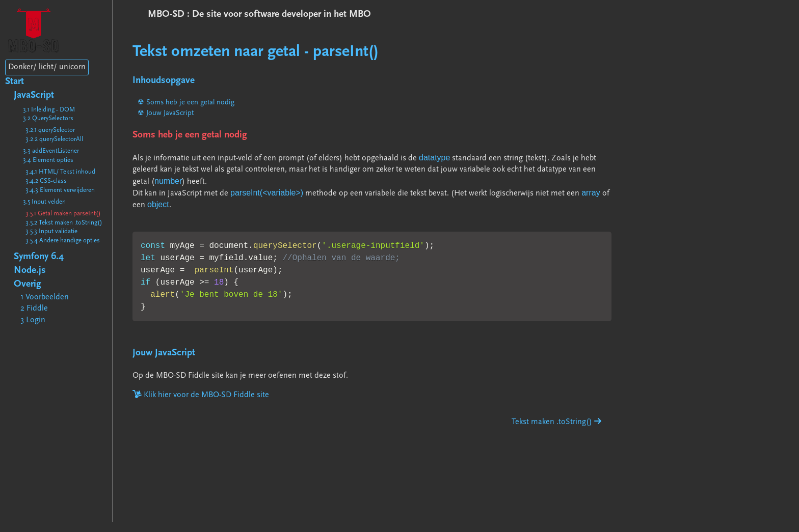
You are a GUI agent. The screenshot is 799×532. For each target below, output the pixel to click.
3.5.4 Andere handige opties (63, 241)
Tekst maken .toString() (556, 422)
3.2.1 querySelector (50, 130)
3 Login (33, 320)
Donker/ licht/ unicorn (47, 67)
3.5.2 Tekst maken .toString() (64, 223)
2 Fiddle (34, 309)
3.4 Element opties (48, 160)
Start (15, 82)
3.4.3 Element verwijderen (60, 190)
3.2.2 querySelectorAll (54, 139)
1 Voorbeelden (45, 297)
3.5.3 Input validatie (51, 231)
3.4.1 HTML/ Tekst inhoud (60, 172)
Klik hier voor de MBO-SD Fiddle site (201, 395)
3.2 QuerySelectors (48, 118)
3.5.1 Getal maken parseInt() (63, 214)
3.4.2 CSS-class (46, 181)
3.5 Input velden (44, 202)
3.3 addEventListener (51, 151)
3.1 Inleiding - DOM (49, 110)
